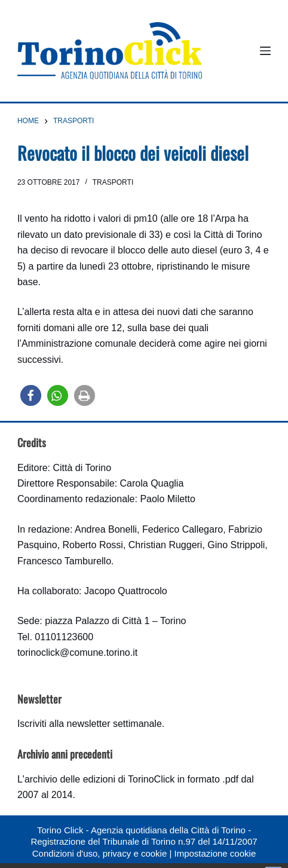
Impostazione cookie (215, 853)
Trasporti (113, 182)
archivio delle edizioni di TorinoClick (99, 779)
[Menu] (265, 51)
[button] (31, 395)
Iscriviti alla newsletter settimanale (90, 724)
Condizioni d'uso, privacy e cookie (99, 853)
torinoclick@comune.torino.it (77, 652)
